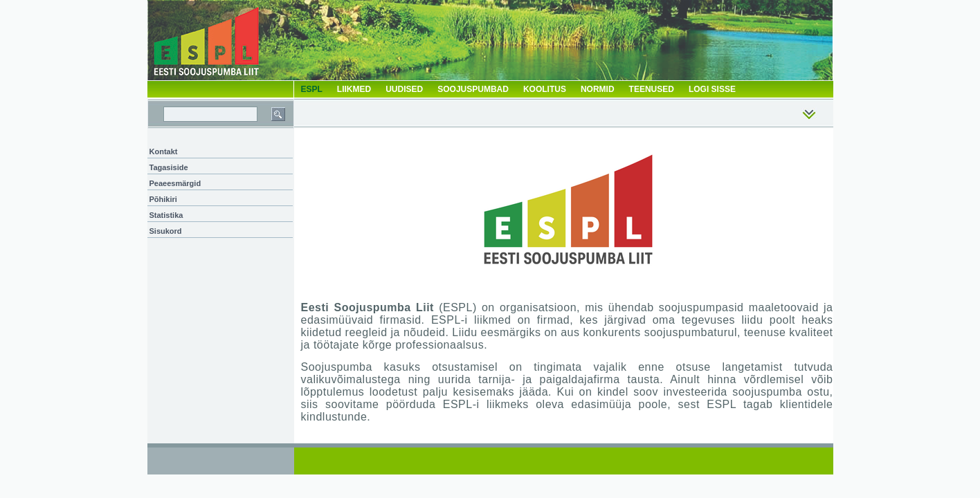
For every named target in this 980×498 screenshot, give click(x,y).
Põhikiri (163, 199)
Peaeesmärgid (175, 183)
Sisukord (166, 231)
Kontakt (164, 151)
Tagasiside (169, 167)
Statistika (166, 215)
